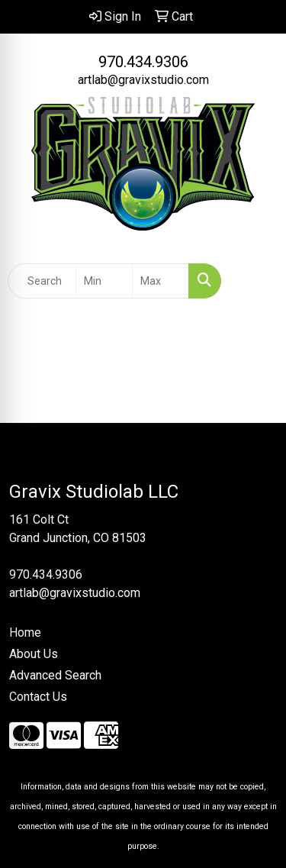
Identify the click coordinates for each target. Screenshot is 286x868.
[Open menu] (255, 281)
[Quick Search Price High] (161, 281)
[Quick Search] (42, 281)
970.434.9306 (143, 62)
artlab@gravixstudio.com (143, 80)
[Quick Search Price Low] (104, 281)
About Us (34, 654)
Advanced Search (55, 675)
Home (25, 632)
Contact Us (38, 697)
